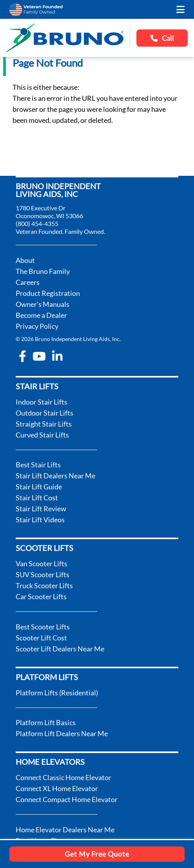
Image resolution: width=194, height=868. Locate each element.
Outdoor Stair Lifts (44, 413)
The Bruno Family (43, 271)
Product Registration (48, 293)
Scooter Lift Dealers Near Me (60, 649)
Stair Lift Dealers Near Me (55, 476)
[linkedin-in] (57, 356)
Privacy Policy (37, 326)
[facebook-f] (23, 356)
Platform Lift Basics (46, 722)
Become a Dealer (41, 315)
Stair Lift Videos (40, 520)
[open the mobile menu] (180, 9)
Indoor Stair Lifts (42, 402)
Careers (28, 282)
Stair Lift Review (41, 509)
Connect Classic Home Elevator (63, 777)
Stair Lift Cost (37, 498)
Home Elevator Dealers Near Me (65, 830)
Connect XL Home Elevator (57, 788)
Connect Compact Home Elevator (67, 799)
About (25, 260)
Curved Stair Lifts (42, 435)
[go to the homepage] (65, 38)
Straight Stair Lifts (44, 424)
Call (162, 38)
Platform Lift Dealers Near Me (62, 733)
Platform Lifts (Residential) (57, 693)
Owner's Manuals (43, 304)
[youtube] (39, 356)
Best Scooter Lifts (43, 627)
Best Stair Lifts (38, 465)
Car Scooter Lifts (41, 596)
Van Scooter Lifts (42, 563)
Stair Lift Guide (39, 487)
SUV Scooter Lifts (43, 574)
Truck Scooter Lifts (44, 585)
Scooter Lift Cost (41, 638)
